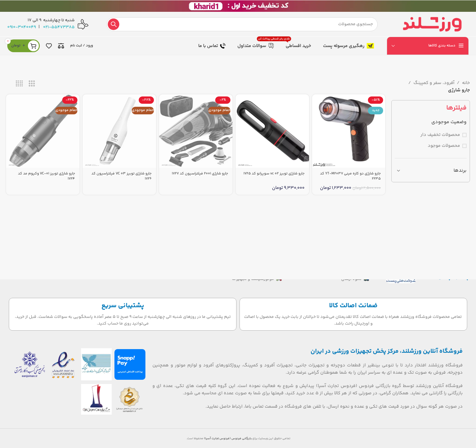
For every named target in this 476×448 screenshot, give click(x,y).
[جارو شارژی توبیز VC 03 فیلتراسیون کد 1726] (119, 131)
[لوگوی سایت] (432, 24)
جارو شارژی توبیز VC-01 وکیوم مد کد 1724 (46, 176)
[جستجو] (242, 24)
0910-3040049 (22, 27)
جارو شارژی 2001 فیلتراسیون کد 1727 (200, 174)
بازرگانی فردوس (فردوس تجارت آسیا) (228, 439)
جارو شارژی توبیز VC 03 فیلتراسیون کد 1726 (121, 176)
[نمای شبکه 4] (19, 84)
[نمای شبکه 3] (32, 84)
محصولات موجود (444, 146)
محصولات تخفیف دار (440, 135)
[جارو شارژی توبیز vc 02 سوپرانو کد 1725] (272, 131)
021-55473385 (59, 27)
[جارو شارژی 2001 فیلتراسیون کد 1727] (196, 131)
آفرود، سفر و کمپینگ (434, 83)
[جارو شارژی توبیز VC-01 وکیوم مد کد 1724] (43, 131)
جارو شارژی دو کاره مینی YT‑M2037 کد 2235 (350, 176)
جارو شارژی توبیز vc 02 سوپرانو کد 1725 (274, 174)
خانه (466, 83)
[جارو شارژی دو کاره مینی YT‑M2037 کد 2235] (349, 131)
